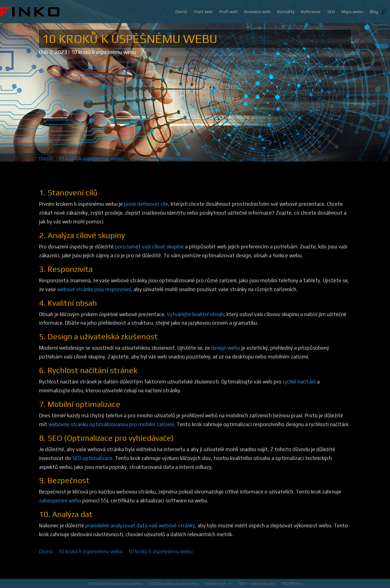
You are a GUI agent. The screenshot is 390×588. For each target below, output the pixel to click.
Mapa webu (352, 12)
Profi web (229, 12)
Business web (257, 12)
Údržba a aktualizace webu (174, 583)
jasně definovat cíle (146, 204)
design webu (226, 348)
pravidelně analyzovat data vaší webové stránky (140, 526)
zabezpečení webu (60, 501)
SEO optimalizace (92, 458)
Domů (181, 12)
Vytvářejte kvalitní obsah (195, 314)
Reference (311, 12)
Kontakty (286, 12)
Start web (203, 12)
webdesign (216, 583)
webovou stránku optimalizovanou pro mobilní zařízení (111, 424)
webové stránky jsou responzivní (94, 289)
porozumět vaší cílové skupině (149, 247)
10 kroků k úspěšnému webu (103, 52)
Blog (374, 12)
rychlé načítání (299, 382)
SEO (331, 12)
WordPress (292, 583)
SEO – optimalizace (257, 583)
